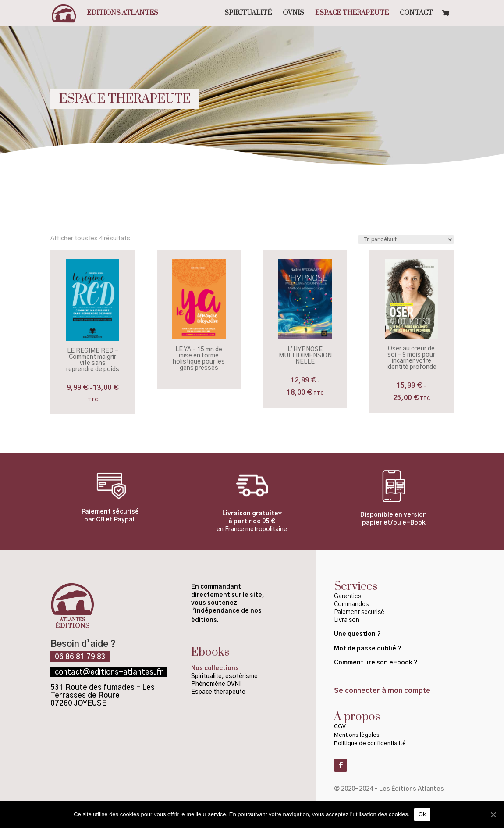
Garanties (348, 596)
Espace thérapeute (218, 692)
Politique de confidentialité (371, 744)
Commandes (351, 604)
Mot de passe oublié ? (368, 649)
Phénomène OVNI (216, 684)
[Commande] (406, 239)
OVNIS (293, 14)
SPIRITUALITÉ (248, 14)
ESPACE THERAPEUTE (352, 14)
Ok (422, 814)
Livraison (347, 620)
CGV (340, 726)
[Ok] (493, 814)
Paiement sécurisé (359, 612)
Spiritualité (206, 676)
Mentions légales (357, 735)
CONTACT (416, 14)
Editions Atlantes (122, 14)
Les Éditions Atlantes (412, 789)
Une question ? (357, 634)
